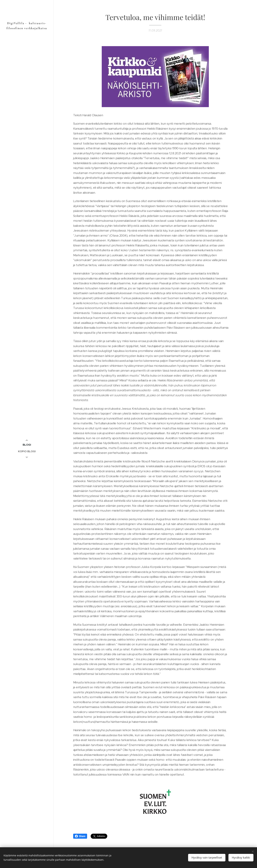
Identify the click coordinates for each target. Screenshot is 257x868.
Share (80, 836)
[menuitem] (27, 445)
